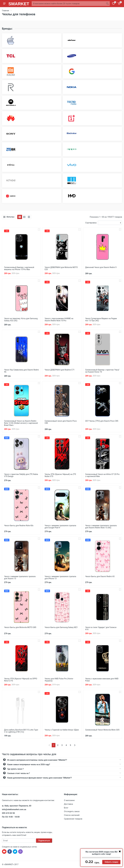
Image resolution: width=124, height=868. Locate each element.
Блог (66, 808)
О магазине (69, 800)
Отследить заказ (72, 811)
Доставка (68, 804)
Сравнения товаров (73, 819)
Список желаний (72, 815)
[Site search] (68, 4)
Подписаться (44, 841)
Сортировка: (91, 223)
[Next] (75, 745)
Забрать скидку (111, 862)
